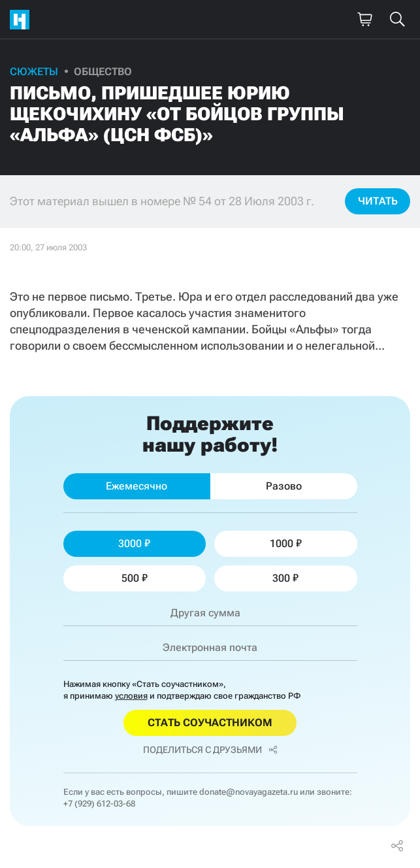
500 (135, 578)
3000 (134, 543)
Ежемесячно (137, 486)
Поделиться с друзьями (210, 750)
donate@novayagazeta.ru (249, 792)
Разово (284, 486)
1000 (286, 543)
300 (285, 578)
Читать (378, 201)
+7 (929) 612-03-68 (99, 804)
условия (131, 696)
